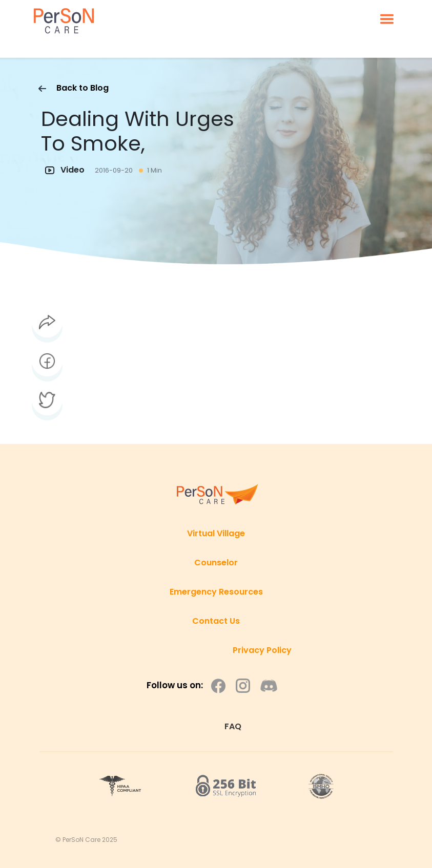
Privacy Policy (262, 650)
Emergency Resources (216, 592)
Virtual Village (216, 533)
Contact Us (216, 621)
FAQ (233, 726)
